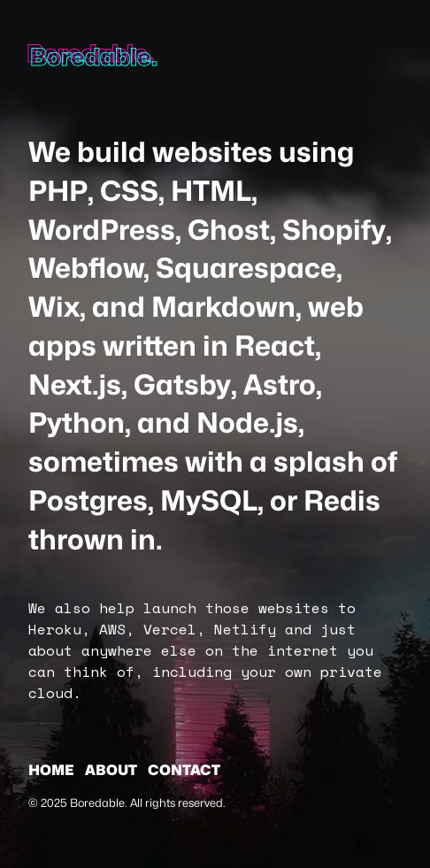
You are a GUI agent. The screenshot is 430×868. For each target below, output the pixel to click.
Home (51, 770)
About (111, 770)
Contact (184, 770)
